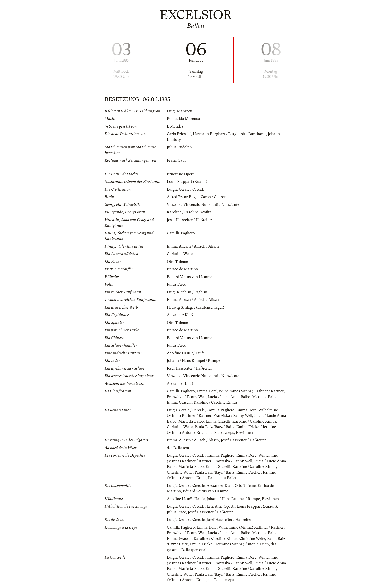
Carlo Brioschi (179, 134)
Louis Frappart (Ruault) (187, 182)
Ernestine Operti (181, 174)
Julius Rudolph (180, 147)
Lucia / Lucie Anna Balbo (230, 397)
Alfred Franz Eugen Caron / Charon (197, 197)
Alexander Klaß (180, 315)
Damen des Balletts (240, 478)
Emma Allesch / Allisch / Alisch (194, 246)
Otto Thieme (178, 262)
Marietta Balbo (267, 397)
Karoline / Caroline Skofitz (190, 212)
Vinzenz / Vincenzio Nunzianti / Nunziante (203, 205)
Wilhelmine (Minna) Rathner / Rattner (253, 391)
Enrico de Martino (183, 269)
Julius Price (177, 284)
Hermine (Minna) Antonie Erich (194, 433)
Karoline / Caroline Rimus (217, 402)
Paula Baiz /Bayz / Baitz (228, 427)
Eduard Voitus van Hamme (190, 277)
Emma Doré (208, 391)
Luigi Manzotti (180, 111)
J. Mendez (175, 126)
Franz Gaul (176, 160)
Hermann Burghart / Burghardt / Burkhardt (230, 134)
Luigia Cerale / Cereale (186, 189)
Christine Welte (180, 254)
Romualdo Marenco (184, 119)
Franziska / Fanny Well (187, 397)
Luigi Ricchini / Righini (187, 292)
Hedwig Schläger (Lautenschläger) (196, 307)
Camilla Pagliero (181, 233)
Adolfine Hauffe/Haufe (186, 353)
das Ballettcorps (237, 433)
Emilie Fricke (262, 427)
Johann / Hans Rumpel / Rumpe (194, 361)
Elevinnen (262, 433)
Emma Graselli (180, 402)
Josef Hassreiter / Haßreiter (190, 220)
